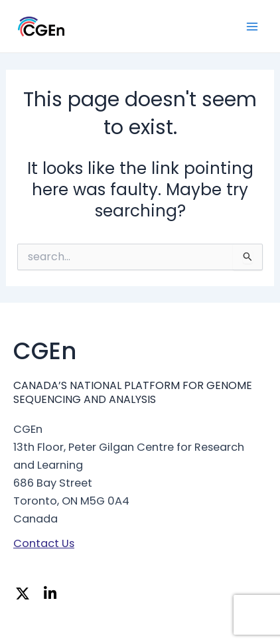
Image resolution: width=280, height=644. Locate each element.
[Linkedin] (54, 595)
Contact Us (44, 543)
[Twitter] (26, 595)
